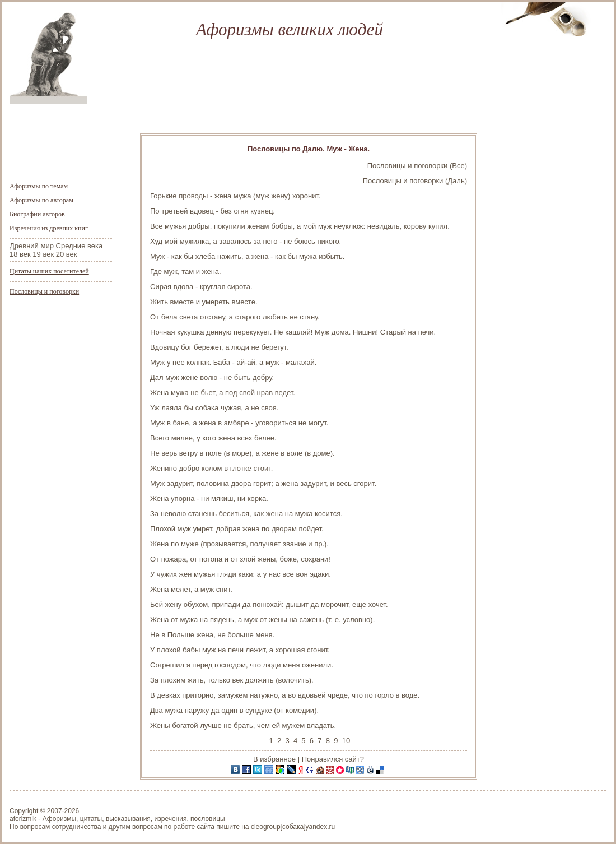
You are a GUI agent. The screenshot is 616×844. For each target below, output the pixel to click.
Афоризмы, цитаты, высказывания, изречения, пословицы (134, 819)
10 (346, 741)
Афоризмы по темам (39, 186)
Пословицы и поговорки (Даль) (415, 181)
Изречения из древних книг (49, 228)
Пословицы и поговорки (44, 291)
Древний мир (32, 246)
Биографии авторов (37, 214)
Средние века (80, 246)
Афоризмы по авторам (41, 200)
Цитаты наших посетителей (49, 271)
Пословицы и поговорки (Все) (417, 166)
